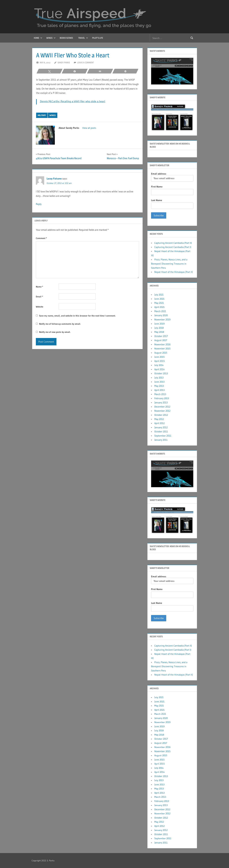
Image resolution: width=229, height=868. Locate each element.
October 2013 (161, 373)
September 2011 (163, 436)
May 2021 (159, 303)
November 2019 (162, 319)
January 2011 (161, 440)
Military (42, 115)
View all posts (89, 128)
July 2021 (159, 295)
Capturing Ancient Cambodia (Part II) (173, 243)
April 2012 (159, 423)
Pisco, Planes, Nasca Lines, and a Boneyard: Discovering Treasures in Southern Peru (169, 264)
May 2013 (159, 386)
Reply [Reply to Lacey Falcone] (39, 204)
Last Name (157, 200)
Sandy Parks (64, 62)
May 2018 (159, 332)
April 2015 (160, 361)
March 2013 (160, 394)
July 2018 (159, 328)
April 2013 (159, 390)
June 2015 (159, 357)
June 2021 (159, 299)
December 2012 (162, 407)
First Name (157, 187)
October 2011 (161, 431)
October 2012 (161, 415)
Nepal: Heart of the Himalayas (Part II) (174, 272)
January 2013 (161, 402)
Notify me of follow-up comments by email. (60, 324)
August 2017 (161, 340)
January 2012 (161, 427)
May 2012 (159, 419)
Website (39, 307)
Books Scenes (66, 38)
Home (38, 38)
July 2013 (159, 378)
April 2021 (159, 307)
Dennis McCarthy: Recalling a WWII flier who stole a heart (73, 101)
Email (39, 297)
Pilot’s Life (98, 38)
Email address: (172, 177)
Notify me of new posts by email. (55, 332)
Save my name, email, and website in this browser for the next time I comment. (77, 316)
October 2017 (161, 336)
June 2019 (159, 324)
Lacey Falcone (54, 178)
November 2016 (162, 344)
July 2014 (159, 365)
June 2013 (159, 382)
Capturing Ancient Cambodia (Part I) (173, 247)
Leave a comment (86, 62)
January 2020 (161, 315)
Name (39, 287)
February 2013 (162, 398)
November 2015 (162, 349)
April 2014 (160, 369)
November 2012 (162, 411)
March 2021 (160, 311)
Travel (83, 38)
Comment (41, 238)
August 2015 (161, 353)
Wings (51, 38)
